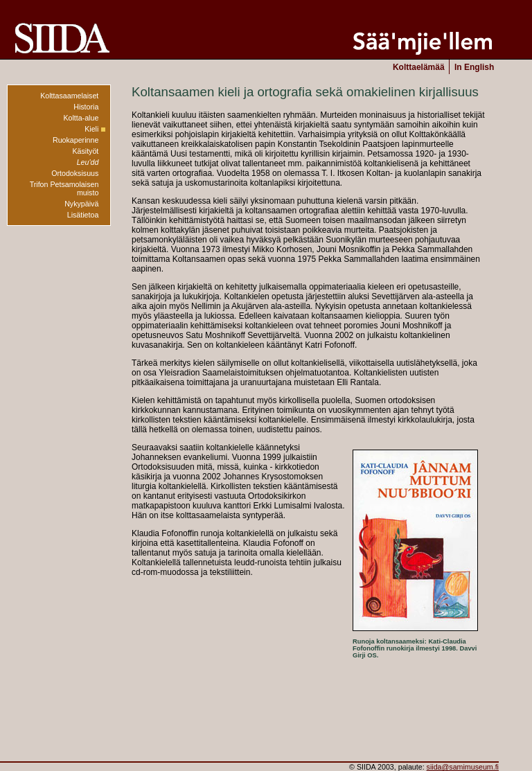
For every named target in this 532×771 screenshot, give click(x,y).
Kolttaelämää (419, 67)
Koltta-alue (81, 118)
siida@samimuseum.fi (463, 767)
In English (474, 67)
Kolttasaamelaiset (69, 96)
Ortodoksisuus (75, 173)
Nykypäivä (81, 204)
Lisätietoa (83, 215)
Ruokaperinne (76, 140)
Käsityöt (85, 151)
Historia (86, 107)
